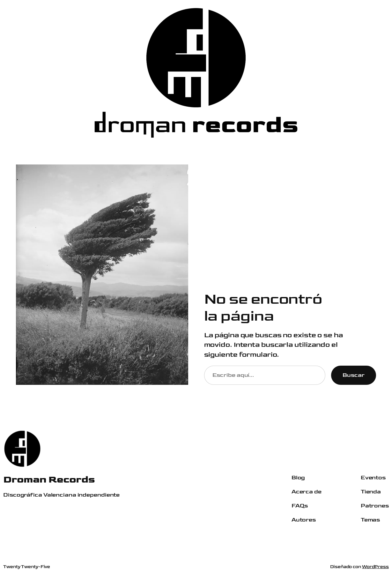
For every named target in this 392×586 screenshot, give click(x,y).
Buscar (354, 375)
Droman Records (49, 479)
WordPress (375, 567)
